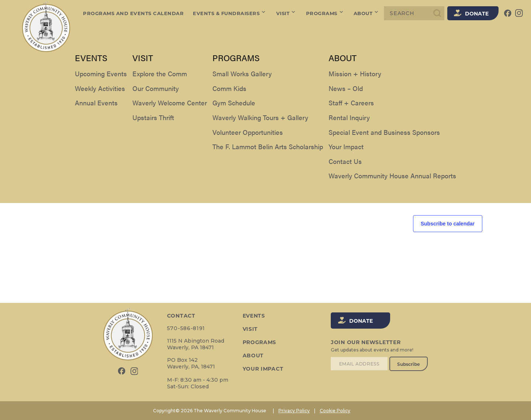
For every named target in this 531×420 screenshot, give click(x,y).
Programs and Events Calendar (133, 13)
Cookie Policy (335, 411)
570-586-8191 (186, 328)
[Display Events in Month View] (448, 98)
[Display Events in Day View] (468, 98)
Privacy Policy (294, 411)
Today (89, 129)
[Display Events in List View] (427, 98)
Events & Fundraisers (230, 13)
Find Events (392, 98)
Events (56, 71)
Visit (287, 13)
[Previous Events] (53, 129)
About (367, 13)
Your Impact (263, 369)
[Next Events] (67, 129)
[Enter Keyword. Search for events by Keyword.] (209, 98)
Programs (325, 13)
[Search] (414, 13)
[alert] (265, 159)
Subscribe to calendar (448, 224)
